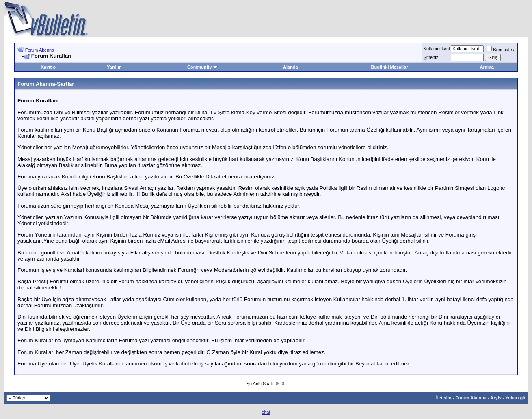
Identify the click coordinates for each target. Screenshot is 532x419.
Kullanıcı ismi (437, 49)
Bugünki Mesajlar (389, 67)
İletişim (444, 398)
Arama (487, 67)
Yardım (114, 67)
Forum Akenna (40, 50)
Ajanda (291, 67)
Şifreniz (431, 57)
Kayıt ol (49, 67)
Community (202, 67)
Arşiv (496, 398)
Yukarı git (515, 398)
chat (266, 412)
